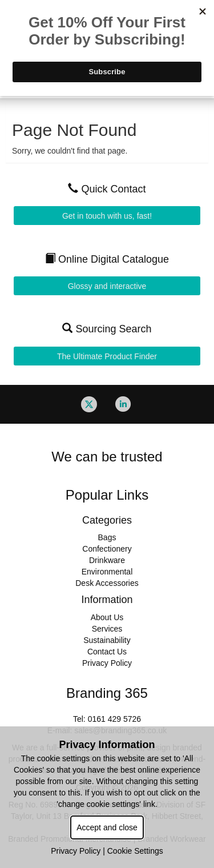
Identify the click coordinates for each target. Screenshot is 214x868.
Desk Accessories (107, 583)
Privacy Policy (107, 663)
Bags (107, 537)
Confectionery (107, 549)
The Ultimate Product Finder (107, 356)
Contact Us (107, 652)
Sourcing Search (107, 329)
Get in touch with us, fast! (107, 216)
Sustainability (107, 640)
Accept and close (107, 827)
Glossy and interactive (107, 286)
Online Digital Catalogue (107, 259)
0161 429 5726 (114, 719)
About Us (107, 617)
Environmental (107, 572)
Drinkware (107, 560)
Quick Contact (107, 189)
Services (107, 629)
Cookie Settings (135, 851)
